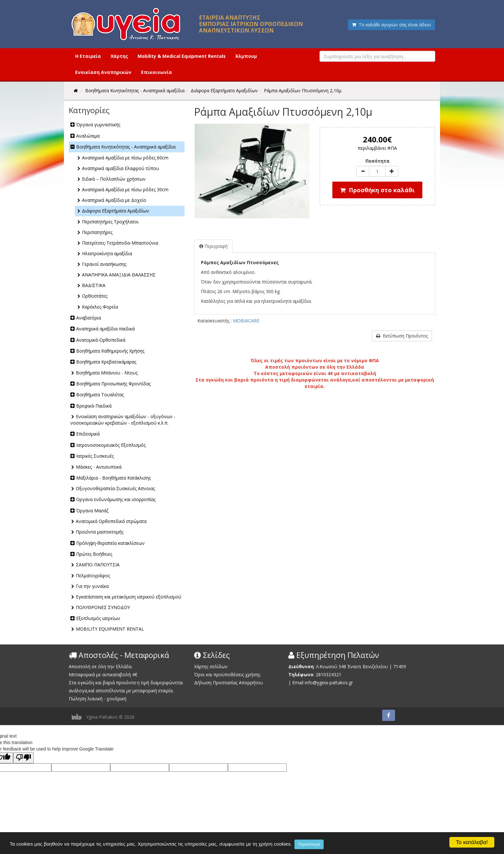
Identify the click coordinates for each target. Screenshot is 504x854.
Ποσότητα (378, 161)
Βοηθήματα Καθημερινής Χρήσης (110, 351)
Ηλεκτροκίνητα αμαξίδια (107, 253)
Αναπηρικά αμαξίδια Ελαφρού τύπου (121, 168)
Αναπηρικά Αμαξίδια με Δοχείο (114, 200)
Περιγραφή (213, 246)
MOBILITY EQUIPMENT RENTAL (110, 629)
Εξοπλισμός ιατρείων (98, 618)
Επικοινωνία (157, 72)
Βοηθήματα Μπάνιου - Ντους (107, 373)
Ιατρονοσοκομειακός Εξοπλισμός (111, 445)
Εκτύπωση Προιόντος (402, 336)
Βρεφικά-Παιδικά (94, 406)
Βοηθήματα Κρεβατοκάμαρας (106, 362)
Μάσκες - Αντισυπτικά (99, 467)
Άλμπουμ (246, 56)
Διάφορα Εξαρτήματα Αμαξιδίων (116, 211)
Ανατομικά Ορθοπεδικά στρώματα (111, 521)
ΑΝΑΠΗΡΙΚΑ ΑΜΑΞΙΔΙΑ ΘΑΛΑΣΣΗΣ (119, 275)
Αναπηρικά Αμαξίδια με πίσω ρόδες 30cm (125, 189)
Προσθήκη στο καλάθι (377, 190)
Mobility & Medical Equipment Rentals (182, 56)
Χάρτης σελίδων (211, 666)
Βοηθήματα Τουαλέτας (100, 395)
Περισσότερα (309, 844)
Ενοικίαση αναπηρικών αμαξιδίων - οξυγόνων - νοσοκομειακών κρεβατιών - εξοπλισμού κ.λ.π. (123, 420)
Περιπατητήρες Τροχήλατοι (110, 222)
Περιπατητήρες (97, 232)
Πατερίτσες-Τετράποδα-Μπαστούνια (120, 243)
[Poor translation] (23, 758)
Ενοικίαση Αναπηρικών (103, 72)
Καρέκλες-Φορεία (100, 307)
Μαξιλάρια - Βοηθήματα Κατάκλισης (113, 478)
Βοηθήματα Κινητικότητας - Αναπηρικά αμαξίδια (126, 147)
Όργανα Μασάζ (92, 511)
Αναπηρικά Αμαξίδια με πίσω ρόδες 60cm (125, 158)
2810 (321, 674)
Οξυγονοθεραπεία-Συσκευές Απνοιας (115, 488)
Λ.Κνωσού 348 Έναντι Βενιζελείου (353, 666)
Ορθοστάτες (95, 296)
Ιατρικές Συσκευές (95, 456)
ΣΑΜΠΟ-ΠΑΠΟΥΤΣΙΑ (98, 565)
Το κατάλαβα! (472, 842)
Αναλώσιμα (88, 136)
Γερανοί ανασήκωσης (104, 264)
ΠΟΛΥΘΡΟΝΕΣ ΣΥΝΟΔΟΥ (103, 607)
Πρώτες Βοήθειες (94, 554)
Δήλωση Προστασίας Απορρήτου (229, 683)
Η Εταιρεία (88, 56)
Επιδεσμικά (88, 434)
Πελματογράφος (93, 575)
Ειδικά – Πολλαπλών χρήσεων (114, 179)
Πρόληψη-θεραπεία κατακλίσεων (110, 543)
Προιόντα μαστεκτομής (100, 532)
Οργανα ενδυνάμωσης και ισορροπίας (116, 499)
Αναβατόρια (89, 318)
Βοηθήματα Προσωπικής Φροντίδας (113, 384)
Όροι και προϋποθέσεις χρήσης (227, 674)
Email (298, 683)
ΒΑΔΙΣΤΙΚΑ (94, 285)
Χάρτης (119, 56)
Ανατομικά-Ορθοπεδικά (101, 340)
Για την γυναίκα (92, 586)
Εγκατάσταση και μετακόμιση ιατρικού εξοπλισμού (129, 597)
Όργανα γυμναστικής (98, 125)
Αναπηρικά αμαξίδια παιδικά (105, 329)
